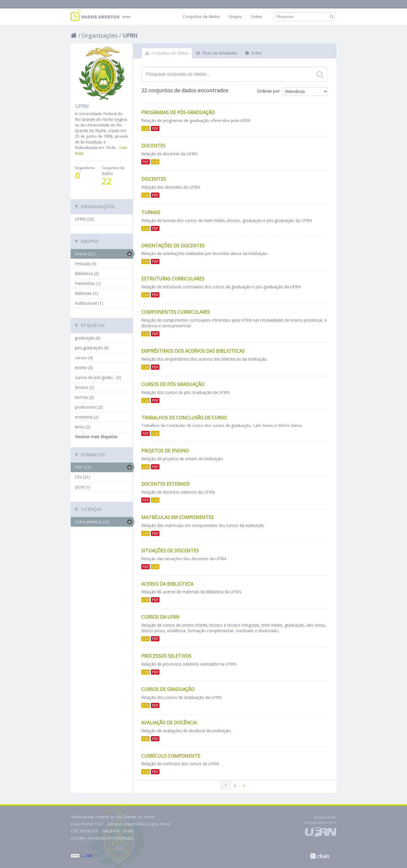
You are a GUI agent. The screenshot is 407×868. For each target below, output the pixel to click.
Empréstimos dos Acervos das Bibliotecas (193, 351)
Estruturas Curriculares (173, 279)
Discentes (154, 179)
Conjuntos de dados (201, 17)
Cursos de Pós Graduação (173, 384)
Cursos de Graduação (168, 689)
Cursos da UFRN (160, 617)
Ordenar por (268, 91)
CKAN (320, 856)
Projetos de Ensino (165, 451)
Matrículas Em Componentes (177, 517)
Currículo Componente (171, 756)
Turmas (151, 212)
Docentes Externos (165, 484)
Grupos (236, 17)
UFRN (130, 35)
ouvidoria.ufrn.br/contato (110, 838)
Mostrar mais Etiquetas (96, 437)
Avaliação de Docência (169, 723)
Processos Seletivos (166, 656)
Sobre (257, 17)
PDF (155, 128)
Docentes (153, 146)
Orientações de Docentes (173, 246)
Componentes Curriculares (176, 312)
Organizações (100, 35)
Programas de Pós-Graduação (178, 112)
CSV (146, 128)
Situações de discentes (170, 551)
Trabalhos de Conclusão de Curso (184, 418)
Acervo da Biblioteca (167, 584)
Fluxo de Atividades (217, 53)
